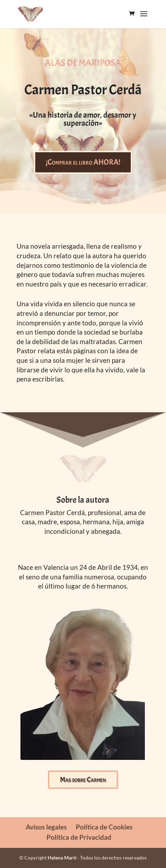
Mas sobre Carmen (83, 780)
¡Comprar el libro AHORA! (83, 162)
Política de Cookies (104, 827)
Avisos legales (46, 827)
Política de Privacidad (79, 837)
